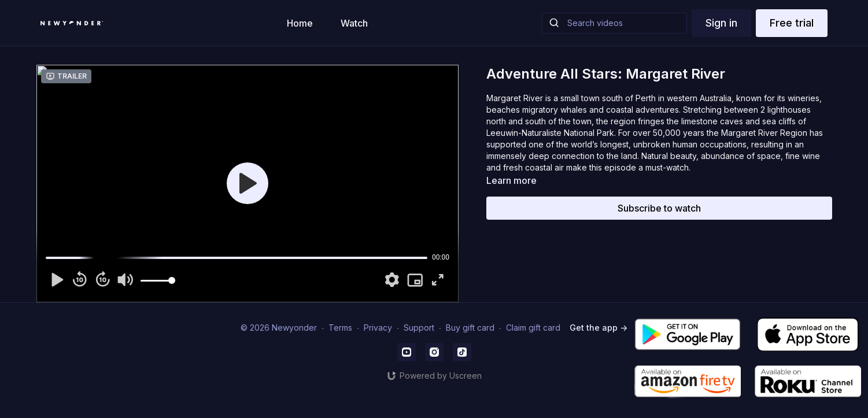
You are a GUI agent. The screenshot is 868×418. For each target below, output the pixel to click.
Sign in (721, 23)
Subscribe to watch (659, 208)
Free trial (792, 23)
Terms (340, 328)
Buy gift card (470, 328)
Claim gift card (533, 328)
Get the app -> (599, 328)
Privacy (378, 328)
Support (419, 328)
